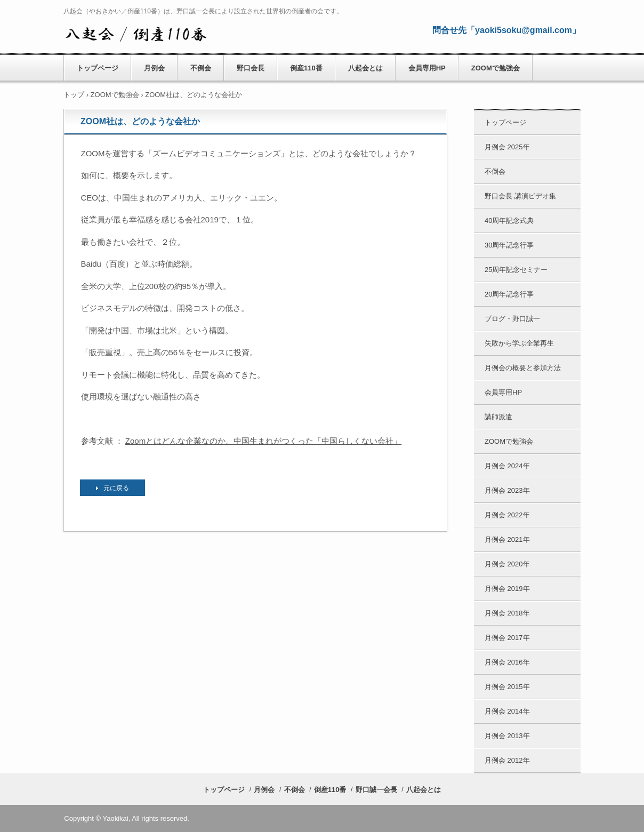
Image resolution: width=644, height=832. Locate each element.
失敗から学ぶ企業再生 (519, 343)
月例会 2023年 (507, 490)
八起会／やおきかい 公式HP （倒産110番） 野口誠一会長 (136, 33)
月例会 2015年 (507, 687)
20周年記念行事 (509, 294)
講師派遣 (498, 417)
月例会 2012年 (507, 760)
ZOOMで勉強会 (496, 68)
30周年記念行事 (509, 245)
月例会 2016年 (507, 662)
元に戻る (116, 488)
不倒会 (201, 68)
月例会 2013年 (507, 736)
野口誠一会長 (376, 790)
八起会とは (365, 68)
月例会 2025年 (507, 147)
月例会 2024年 (507, 466)
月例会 (154, 68)
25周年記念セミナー (516, 270)
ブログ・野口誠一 (512, 319)
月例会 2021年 (507, 539)
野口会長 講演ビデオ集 (520, 196)
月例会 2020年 (507, 564)
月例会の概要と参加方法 (523, 368)
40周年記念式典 (509, 221)
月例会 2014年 (507, 711)
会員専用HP (427, 68)
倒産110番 (306, 68)
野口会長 (251, 68)
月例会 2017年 (507, 638)
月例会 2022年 (507, 515)
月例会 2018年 (507, 613)
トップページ (98, 68)
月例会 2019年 (507, 589)
